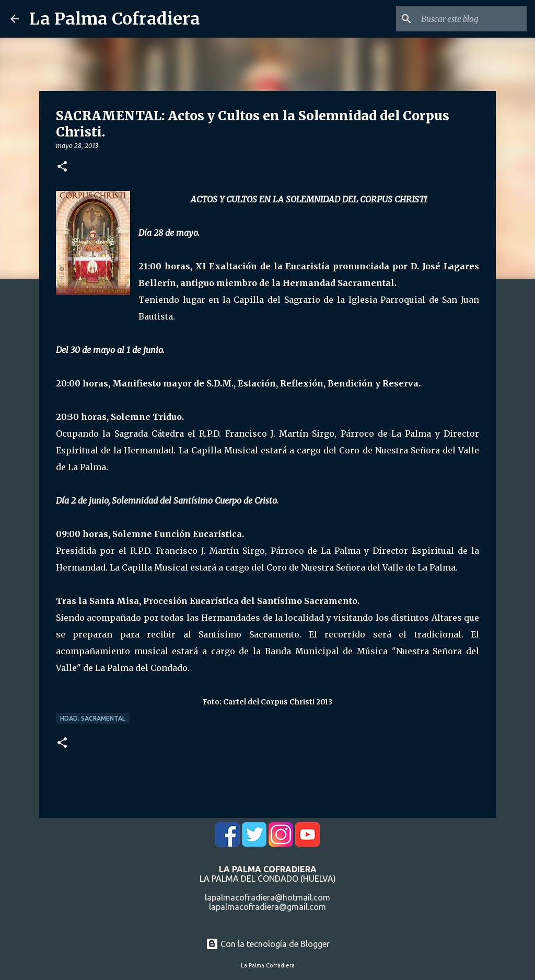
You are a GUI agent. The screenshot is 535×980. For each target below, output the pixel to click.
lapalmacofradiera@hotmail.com (267, 897)
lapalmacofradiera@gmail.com (267, 907)
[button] (62, 167)
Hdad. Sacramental (93, 718)
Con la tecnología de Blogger (268, 944)
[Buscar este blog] (472, 19)
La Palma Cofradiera (115, 19)
